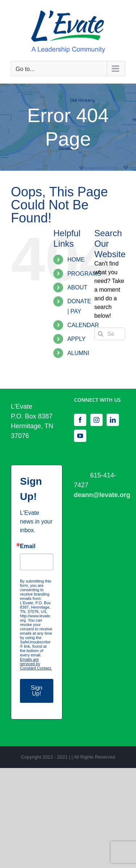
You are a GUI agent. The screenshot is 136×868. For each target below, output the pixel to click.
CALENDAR (83, 325)
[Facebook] (80, 420)
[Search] (101, 334)
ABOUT (77, 287)
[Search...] (110, 334)
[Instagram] (96, 420)
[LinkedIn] (113, 420)
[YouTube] (80, 436)
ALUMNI (78, 353)
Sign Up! (37, 691)
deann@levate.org (102, 495)
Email (28, 546)
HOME (76, 260)
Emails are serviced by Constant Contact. (36, 664)
